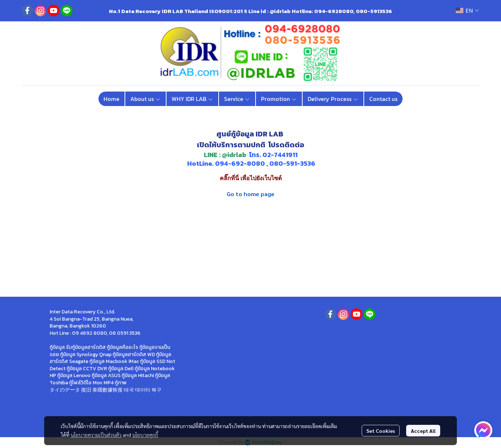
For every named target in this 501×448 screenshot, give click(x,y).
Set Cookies (381, 431)
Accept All (423, 431)
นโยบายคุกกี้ (145, 435)
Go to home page (250, 194)
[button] (467, 11)
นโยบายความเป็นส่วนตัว (96, 435)
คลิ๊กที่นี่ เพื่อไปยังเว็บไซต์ (251, 178)
